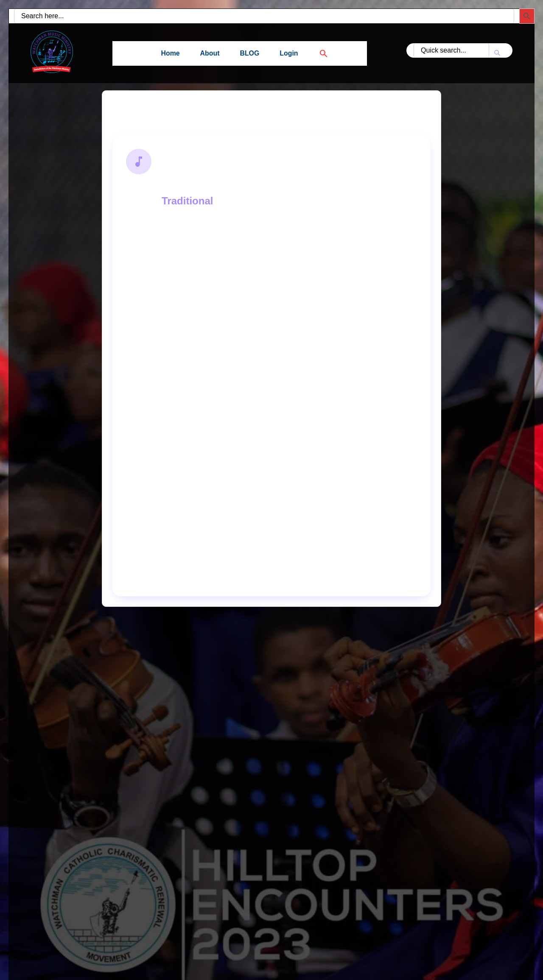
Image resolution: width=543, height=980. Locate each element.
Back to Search (151, 111)
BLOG (249, 53)
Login (289, 53)
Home (170, 53)
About (210, 53)
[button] (319, 53)
